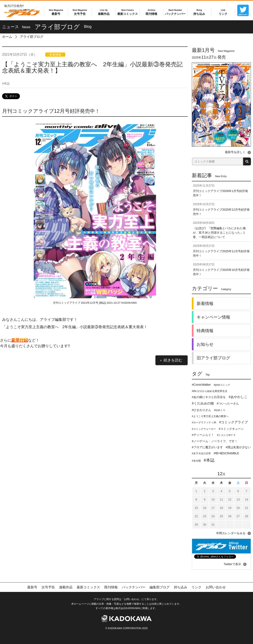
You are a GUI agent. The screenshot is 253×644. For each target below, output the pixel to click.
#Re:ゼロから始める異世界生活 (210, 391)
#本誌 (209, 460)
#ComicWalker (201, 385)
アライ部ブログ (32, 37)
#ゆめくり (220, 410)
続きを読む (172, 360)
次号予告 (80, 12)
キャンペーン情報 (213, 317)
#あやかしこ (238, 397)
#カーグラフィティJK (204, 423)
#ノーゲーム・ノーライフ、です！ (215, 441)
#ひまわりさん (201, 410)
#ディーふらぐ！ (203, 435)
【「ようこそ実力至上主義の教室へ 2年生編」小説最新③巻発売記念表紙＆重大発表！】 (92, 68)
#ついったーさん (228, 403)
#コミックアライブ (234, 422)
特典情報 (205, 331)
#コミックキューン (231, 429)
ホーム (7, 37)
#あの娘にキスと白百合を (209, 397)
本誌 (6, 83)
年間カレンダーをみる (231, 533)
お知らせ (205, 344)
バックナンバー (175, 12)
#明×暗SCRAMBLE (227, 453)
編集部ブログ (160, 587)
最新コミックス (128, 12)
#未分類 (196, 461)
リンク (223, 12)
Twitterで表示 (232, 564)
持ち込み (199, 12)
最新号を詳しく (235, 152)
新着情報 (205, 303)
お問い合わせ (216, 587)
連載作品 (104, 12)
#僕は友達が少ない (238, 447)
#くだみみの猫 (203, 403)
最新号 (56, 12)
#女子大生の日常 (201, 453)
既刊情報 (151, 12)
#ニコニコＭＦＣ (227, 435)
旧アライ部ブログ (213, 358)
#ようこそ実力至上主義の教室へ (210, 416)
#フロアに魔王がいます (207, 447)
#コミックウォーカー (204, 429)
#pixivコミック (222, 385)
